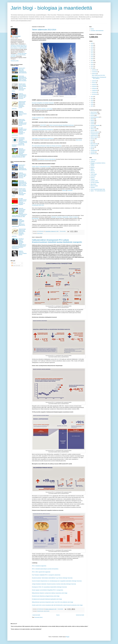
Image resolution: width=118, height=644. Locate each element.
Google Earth (93, 145)
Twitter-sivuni (93, 160)
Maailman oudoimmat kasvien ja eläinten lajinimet (23, 113)
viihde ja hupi (93, 129)
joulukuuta (94, 70)
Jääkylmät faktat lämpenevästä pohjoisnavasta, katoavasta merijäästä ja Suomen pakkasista (19, 105)
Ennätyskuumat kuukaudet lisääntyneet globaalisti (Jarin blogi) (47, 599)
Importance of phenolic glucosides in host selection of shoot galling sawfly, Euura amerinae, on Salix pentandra (19, 47)
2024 (92, 47)
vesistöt (92, 124)
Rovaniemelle (35, 218)
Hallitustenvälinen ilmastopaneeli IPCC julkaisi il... (99, 78)
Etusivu (58, 615)
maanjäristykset (94, 150)
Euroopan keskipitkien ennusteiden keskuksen (43, 103)
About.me (93, 173)
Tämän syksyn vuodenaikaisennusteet (41, 167)
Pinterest (92, 178)
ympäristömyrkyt (94, 135)
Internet (92, 127)
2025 (92, 45)
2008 (92, 104)
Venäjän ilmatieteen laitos (38, 118)
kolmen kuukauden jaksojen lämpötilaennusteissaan (62, 125)
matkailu (92, 122)
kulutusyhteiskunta (95, 117)
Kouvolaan (59, 217)
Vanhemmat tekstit (80, 615)
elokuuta (94, 83)
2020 (92, 55)
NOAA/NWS (43, 125)
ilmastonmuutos (40, 611)
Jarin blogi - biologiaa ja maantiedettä (51, 8)
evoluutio (93, 139)
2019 (92, 57)
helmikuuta (95, 92)
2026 (92, 43)
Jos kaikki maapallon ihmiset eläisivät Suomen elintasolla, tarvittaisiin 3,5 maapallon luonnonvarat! (19, 132)
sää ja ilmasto (40, 233)
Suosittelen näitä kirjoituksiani (97, 31)
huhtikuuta (94, 88)
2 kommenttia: (60, 609)
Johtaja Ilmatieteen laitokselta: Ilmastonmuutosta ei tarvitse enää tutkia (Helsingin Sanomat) (54, 584)
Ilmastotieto (93, 176)
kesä (92, 140)
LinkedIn (92, 166)
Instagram (93, 179)
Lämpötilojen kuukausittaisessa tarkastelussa (43, 130)
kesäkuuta (94, 85)
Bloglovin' (93, 168)
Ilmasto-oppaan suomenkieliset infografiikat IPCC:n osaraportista (47, 590)
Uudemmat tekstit (36, 615)
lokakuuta (94, 74)
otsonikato (93, 152)
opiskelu (92, 120)
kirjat (92, 149)
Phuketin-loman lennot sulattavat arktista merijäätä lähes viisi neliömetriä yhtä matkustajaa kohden (19, 88)
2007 (92, 106)
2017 (92, 61)
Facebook (93, 161)
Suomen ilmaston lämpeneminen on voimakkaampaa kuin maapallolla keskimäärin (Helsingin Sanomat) (57, 581)
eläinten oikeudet (94, 137)
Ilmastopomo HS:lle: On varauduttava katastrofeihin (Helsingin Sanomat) (49, 587)
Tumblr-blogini (94, 174)
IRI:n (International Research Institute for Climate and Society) (47, 146)
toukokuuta (95, 87)
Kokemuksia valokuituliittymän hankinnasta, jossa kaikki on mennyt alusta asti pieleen (23, 78)
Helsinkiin (54, 217)
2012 (92, 97)
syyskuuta (94, 81)
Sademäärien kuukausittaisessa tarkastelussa (43, 138)
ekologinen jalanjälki (95, 125)
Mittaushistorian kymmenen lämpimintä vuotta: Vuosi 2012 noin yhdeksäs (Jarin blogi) (52, 602)
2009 (92, 102)
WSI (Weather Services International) (47, 159)
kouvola (92, 115)
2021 (92, 53)
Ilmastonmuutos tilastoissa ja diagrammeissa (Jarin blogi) (46, 596)
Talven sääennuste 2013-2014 (44, 30)
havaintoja (70, 190)
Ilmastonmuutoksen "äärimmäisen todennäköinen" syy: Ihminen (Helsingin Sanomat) (52, 578)
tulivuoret (93, 147)
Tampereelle (65, 217)
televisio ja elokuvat (95, 132)
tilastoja (64, 190)
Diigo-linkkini (93, 184)
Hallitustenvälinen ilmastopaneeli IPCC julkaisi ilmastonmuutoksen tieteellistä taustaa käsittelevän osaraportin (57, 241)
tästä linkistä (79, 140)
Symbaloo (93, 188)
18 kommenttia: (63, 231)
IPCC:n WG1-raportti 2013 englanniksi (41, 572)
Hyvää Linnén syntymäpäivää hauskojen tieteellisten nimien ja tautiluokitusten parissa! (23, 122)
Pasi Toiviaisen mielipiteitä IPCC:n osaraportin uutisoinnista (46, 575)
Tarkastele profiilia (15, 61)
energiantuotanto (94, 134)
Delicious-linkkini (94, 186)
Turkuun (71, 217)
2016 (92, 62)
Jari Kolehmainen (16, 36)
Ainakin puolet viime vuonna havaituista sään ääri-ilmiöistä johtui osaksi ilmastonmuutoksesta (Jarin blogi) (57, 605)
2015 (92, 64)
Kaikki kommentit (16, 266)
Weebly (92, 169)
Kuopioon (76, 217)
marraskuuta (95, 72)
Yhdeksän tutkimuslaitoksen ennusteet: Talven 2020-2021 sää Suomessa (22, 96)
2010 (92, 100)
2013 (92, 68)
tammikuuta (95, 94)
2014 (92, 66)
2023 (92, 49)
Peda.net (93, 171)
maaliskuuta (95, 90)
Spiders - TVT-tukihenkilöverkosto (98, 191)
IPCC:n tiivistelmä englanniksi (39, 566)
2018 (92, 59)
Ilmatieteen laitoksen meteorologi (44, 109)
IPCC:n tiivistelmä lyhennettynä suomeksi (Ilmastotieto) (45, 569)
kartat (92, 142)
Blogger (68, 637)
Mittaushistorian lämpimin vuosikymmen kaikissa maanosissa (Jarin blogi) (50, 593)
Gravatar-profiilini (94, 181)
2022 (92, 51)
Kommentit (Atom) (39, 617)
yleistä (92, 119)
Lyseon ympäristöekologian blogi (98, 189)
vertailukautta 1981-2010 (38, 205)
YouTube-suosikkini (95, 183)
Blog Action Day (94, 144)
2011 (92, 99)
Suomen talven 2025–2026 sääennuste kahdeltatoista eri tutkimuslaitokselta (23, 70)
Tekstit (14, 263)
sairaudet (93, 130)
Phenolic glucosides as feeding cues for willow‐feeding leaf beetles (19, 55)
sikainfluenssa (94, 154)
